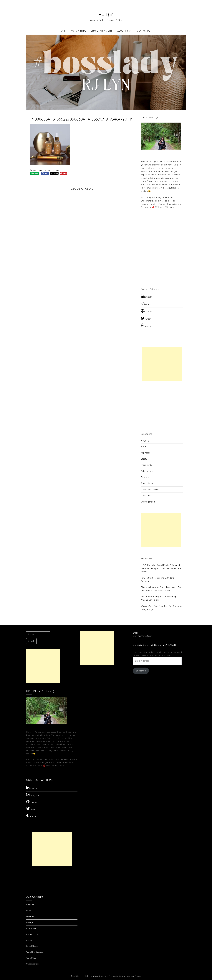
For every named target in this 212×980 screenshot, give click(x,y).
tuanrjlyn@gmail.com (143, 636)
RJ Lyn (106, 14)
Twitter (146, 318)
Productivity (146, 465)
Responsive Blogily (117, 976)
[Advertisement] (162, 364)
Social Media (147, 483)
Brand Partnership (102, 31)
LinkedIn (146, 296)
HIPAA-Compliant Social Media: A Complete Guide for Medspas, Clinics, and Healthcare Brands (161, 568)
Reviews (145, 477)
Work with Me (78, 31)
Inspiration (146, 453)
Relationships (147, 471)
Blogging (145, 440)
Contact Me (144, 31)
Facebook (147, 326)
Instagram (147, 304)
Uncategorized (148, 502)
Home (63, 31)
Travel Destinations (150, 489)
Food (143, 447)
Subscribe (141, 671)
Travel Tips (146, 496)
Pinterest (147, 311)
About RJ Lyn (125, 31)
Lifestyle (145, 459)
